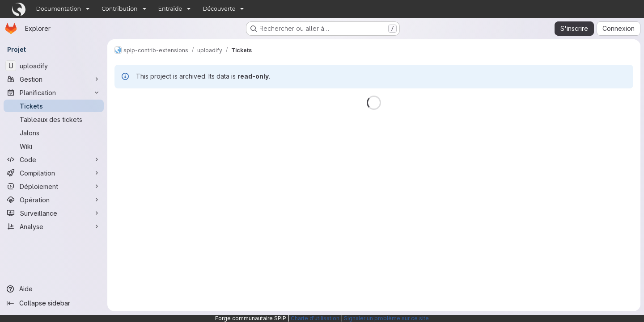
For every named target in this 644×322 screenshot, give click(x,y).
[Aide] (54, 289)
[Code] (54, 159)
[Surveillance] (54, 213)
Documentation (59, 9)
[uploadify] (54, 66)
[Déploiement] (54, 186)
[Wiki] (54, 146)
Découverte (219, 9)
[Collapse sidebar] (54, 303)
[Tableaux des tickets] (54, 119)
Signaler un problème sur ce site (386, 318)
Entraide (170, 9)
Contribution (119, 9)
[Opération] (54, 200)
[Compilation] (54, 173)
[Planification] (54, 92)
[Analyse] (54, 226)
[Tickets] (54, 106)
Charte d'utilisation (315, 318)
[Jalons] (54, 133)
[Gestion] (54, 79)
